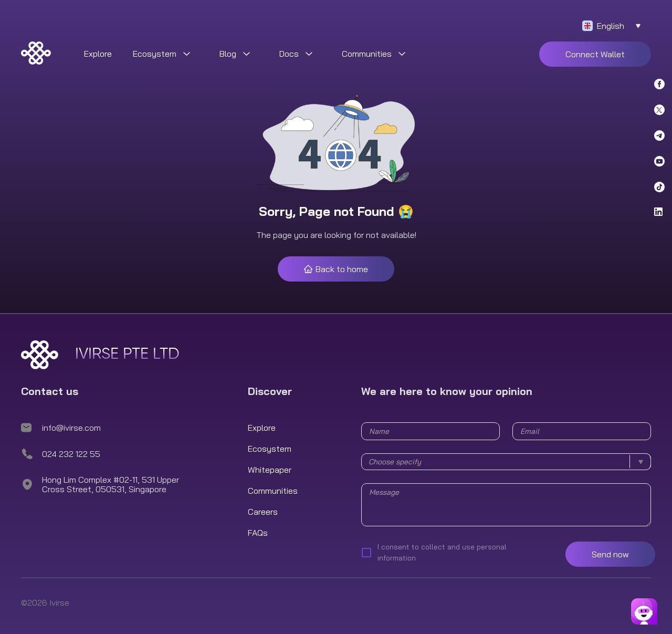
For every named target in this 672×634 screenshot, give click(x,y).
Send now (610, 554)
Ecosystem (270, 449)
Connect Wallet (595, 54)
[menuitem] (98, 54)
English (611, 26)
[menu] (362, 54)
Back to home (336, 269)
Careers (263, 512)
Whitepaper (270, 470)
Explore (98, 54)
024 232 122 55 (71, 454)
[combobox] (506, 462)
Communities (273, 491)
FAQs (258, 533)
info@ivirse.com (71, 428)
